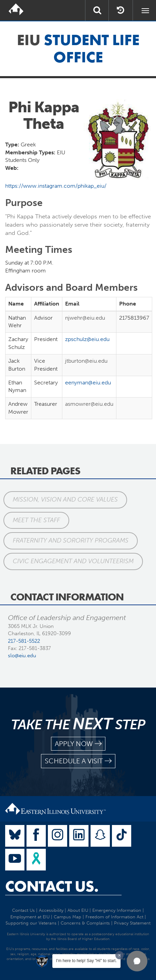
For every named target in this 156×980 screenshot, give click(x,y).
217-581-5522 (24, 641)
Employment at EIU (30, 917)
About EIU (78, 910)
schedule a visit (78, 761)
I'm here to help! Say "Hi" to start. (86, 961)
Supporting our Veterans (31, 923)
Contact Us (23, 910)
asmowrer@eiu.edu (89, 404)
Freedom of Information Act (114, 917)
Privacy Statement (132, 923)
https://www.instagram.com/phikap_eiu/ (56, 186)
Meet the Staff (36, 520)
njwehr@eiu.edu (85, 318)
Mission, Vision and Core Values (65, 499)
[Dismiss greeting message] (119, 955)
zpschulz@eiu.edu (87, 339)
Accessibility (51, 910)
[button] (137, 961)
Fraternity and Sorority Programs (71, 540)
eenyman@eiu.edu (88, 383)
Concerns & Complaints (85, 923)
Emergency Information (117, 910)
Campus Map (67, 917)
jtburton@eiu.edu (86, 361)
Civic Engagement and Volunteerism (73, 561)
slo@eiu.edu (22, 656)
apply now (78, 744)
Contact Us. (52, 886)
